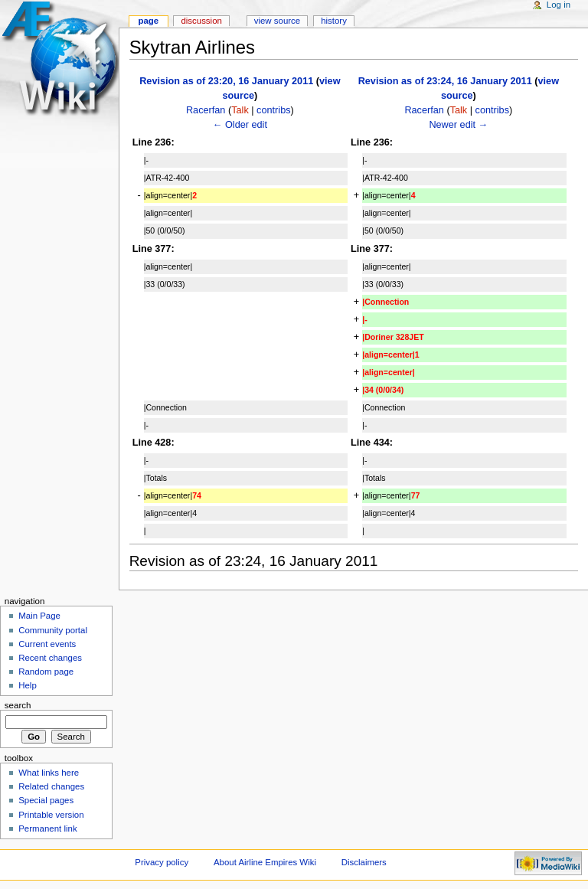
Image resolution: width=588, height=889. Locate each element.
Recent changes (50, 658)
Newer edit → (458, 125)
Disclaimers (364, 862)
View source (277, 21)
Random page (46, 672)
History (334, 21)
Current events (47, 644)
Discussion (201, 21)
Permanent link (47, 829)
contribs (273, 110)
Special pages (46, 800)
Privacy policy (162, 862)
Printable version (51, 815)
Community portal (53, 630)
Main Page (39, 616)
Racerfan (206, 110)
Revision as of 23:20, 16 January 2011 (226, 81)
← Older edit (240, 125)
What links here (49, 773)
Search (18, 705)
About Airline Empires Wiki (265, 862)
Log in (559, 5)
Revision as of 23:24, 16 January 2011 (445, 81)
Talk (240, 110)
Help (28, 685)
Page (148, 21)
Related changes (51, 786)
